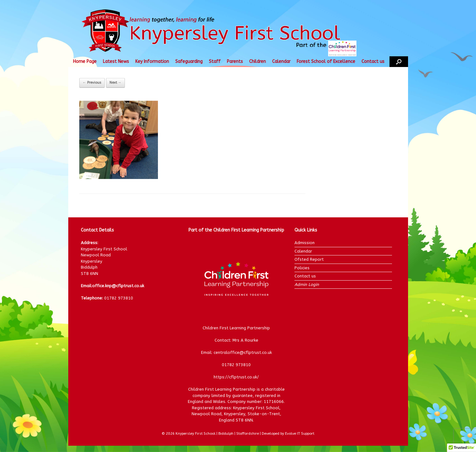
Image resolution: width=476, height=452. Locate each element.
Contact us (373, 61)
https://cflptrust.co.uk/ (236, 377)
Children (258, 61)
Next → (115, 83)
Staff (215, 61)
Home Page (85, 61)
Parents (235, 61)
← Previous (92, 83)
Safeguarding (189, 61)
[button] (399, 62)
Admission (305, 243)
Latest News (116, 61)
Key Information (152, 61)
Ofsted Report (309, 259)
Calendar (281, 61)
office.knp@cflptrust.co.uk (118, 286)
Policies (302, 268)
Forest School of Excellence (326, 61)
